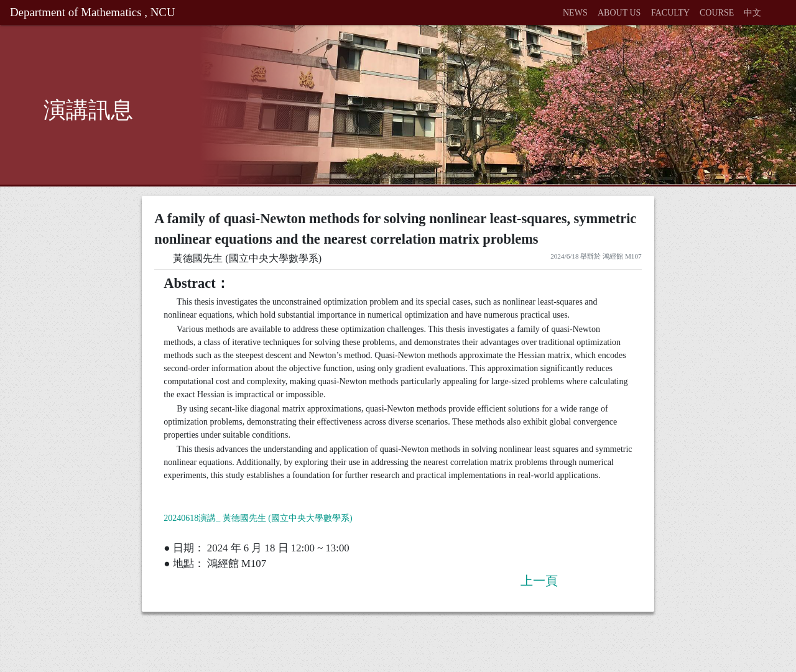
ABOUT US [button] (619, 13)
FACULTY (670, 13)
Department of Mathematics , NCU (93, 12)
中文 (752, 13)
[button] (771, 6)
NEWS (575, 13)
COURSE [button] (717, 13)
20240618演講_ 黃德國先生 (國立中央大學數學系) (258, 518)
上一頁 (539, 581)
